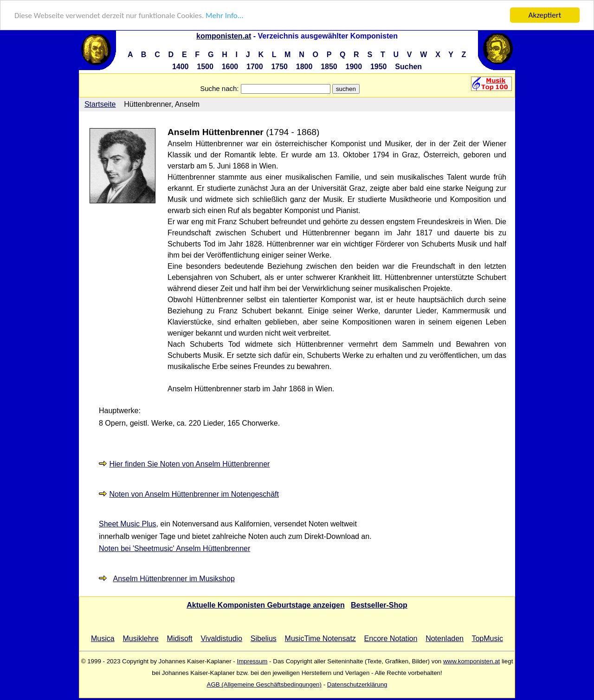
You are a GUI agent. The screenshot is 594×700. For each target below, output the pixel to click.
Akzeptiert (545, 15)
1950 (379, 67)
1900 (354, 67)
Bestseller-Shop (379, 605)
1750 (279, 67)
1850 (329, 67)
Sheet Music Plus (128, 524)
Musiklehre (140, 638)
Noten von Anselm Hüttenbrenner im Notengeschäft (194, 494)
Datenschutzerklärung (357, 684)
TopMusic (487, 638)
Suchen (408, 67)
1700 (255, 67)
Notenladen (445, 638)
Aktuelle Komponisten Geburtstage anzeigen (266, 605)
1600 (230, 67)
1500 (205, 67)
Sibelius (264, 638)
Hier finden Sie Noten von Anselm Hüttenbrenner (189, 464)
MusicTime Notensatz (320, 638)
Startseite (100, 104)
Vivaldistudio (221, 638)
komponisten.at (224, 36)
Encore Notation (391, 638)
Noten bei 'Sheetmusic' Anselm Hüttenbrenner (174, 548)
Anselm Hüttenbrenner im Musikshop (174, 579)
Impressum (252, 661)
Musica (103, 638)
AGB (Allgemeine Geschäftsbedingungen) (264, 684)
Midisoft (180, 638)
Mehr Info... (224, 15)
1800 (304, 67)
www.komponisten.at (471, 661)
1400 (181, 67)
